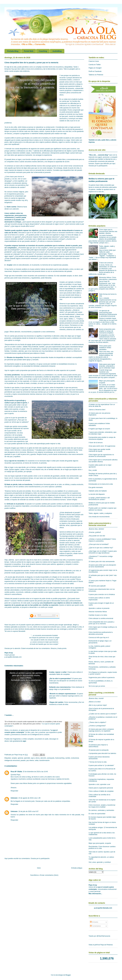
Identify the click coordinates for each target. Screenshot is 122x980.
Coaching (43, 51)
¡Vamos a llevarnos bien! (97, 410)
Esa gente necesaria (96, 487)
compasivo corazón (44, 338)
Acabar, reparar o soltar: (58, 672)
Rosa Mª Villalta (16, 772)
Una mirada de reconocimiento (99, 517)
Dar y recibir (93, 470)
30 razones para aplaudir (97, 586)
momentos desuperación (25, 588)
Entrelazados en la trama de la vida (101, 484)
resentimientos (36, 153)
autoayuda (51, 758)
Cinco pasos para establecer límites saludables (105, 348)
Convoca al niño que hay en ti (99, 638)
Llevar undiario (10, 213)
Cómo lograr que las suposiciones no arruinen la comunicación (101, 456)
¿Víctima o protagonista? (97, 726)
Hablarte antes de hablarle (98, 491)
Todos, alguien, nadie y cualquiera (100, 513)
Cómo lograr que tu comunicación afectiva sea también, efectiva (108, 231)
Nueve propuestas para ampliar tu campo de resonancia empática (107, 331)
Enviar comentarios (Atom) (49, 875)
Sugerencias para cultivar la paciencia (102, 678)
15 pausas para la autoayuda (99, 750)
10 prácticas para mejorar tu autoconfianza (98, 746)
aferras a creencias (46, 241)
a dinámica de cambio (17, 187)
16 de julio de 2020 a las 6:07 (28, 811)
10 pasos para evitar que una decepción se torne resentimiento (102, 566)
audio (29, 603)
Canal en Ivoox (94, 61)
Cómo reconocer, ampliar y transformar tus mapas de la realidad (102, 806)
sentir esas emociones (22, 278)
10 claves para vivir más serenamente (102, 562)
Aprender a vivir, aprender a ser (99, 784)
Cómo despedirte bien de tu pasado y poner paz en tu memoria (101, 623)
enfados (56, 256)
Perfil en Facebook (95, 71)
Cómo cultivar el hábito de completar (101, 791)
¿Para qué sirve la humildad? (99, 544)
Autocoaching (60, 758)
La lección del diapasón (97, 494)
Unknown (14, 798)
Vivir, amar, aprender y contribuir (100, 862)
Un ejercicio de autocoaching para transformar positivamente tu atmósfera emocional (108, 313)
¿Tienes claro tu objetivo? (97, 722)
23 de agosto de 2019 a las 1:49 (29, 798)
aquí (24, 741)
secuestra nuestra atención (34, 162)
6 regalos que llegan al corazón (99, 429)
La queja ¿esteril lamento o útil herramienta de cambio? (99, 499)
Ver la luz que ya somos (97, 686)
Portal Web (29, 51)
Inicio (39, 868)
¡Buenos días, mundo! (96, 698)
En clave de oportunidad (97, 814)
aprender (27, 758)
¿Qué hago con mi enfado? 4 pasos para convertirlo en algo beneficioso (103, 552)
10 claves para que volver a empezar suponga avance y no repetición (101, 730)
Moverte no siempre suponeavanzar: (63, 694)
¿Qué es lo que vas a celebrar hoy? (101, 548)
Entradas (94, 922)
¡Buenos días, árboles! (96, 529)
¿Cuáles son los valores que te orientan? (103, 714)
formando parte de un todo (53, 484)
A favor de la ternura (106, 263)
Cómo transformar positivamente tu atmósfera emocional (101, 633)
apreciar (20, 758)
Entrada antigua (77, 868)
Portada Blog (13, 51)
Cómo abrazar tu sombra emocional (101, 618)
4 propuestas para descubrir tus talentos (102, 753)
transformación (44, 760)
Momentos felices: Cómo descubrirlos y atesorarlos (108, 278)
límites (41, 237)
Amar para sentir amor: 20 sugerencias (102, 446)
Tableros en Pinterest (96, 75)
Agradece (46, 388)
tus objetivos (34, 230)
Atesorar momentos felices (98, 612)
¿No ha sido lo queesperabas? (61, 679)
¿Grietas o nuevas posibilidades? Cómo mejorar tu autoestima (102, 540)
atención (43, 758)
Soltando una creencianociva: (60, 687)
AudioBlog (57, 51)
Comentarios (95, 926)
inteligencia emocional (12, 760)
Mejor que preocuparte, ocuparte (100, 843)
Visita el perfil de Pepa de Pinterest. (101, 945)
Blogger (68, 975)
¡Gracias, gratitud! (95, 532)
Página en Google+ (95, 68)
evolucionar (75, 758)
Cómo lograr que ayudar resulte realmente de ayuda (99, 450)
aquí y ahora (35, 758)
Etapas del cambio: (57, 702)
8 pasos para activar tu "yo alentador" (101, 765)
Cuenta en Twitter (95, 65)
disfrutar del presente (67, 88)
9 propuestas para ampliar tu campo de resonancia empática (102, 438)
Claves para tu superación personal (101, 788)
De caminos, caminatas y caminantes (101, 810)
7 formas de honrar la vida (98, 762)
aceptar (14, 758)
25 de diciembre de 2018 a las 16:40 (35, 772)
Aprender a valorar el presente (99, 608)
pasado (23, 760)
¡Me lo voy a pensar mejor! (98, 705)
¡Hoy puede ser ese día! (97, 536)
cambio (68, 758)
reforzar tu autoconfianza (13, 594)
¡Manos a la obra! (95, 702)
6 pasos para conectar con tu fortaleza (102, 594)
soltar (37, 760)
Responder (14, 791)
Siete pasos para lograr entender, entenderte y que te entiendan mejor (107, 366)
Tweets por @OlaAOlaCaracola (99, 936)
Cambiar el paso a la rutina (98, 615)
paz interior (30, 760)
